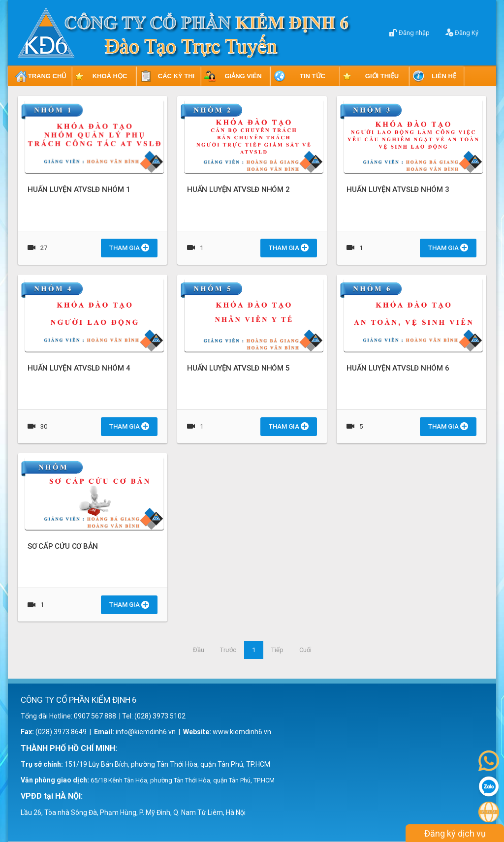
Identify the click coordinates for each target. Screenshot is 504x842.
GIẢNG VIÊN (243, 76)
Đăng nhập (409, 32)
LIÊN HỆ (444, 76)
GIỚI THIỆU (382, 76)
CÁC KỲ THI (176, 76)
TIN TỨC (313, 76)
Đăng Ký (462, 32)
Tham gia (129, 248)
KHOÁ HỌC (110, 76)
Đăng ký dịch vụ (455, 833)
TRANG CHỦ (47, 76)
